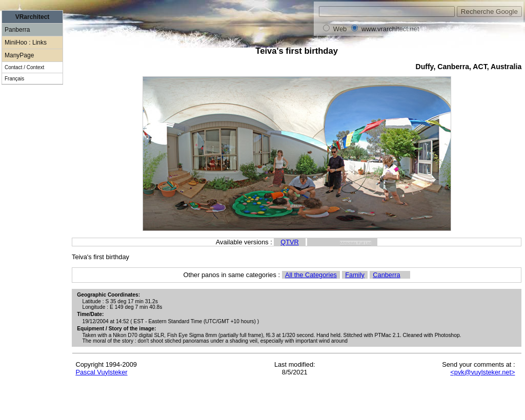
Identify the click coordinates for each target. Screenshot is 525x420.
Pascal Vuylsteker (101, 372)
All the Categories (311, 275)
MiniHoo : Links (26, 43)
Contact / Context (24, 67)
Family (355, 275)
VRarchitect (33, 17)
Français (14, 79)
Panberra (17, 30)
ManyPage (19, 55)
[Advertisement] (32, 266)
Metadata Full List (356, 243)
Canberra (386, 275)
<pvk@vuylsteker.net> (482, 372)
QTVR (290, 242)
